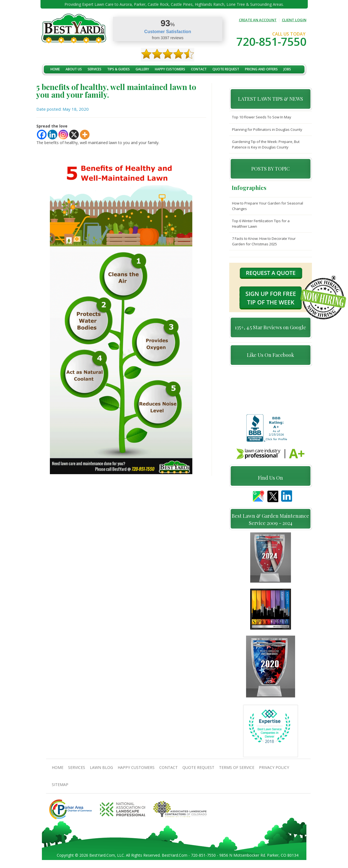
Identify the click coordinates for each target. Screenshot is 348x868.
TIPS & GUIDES (118, 69)
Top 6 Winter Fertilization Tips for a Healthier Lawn (261, 224)
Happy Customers (170, 69)
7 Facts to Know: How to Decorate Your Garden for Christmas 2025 (264, 241)
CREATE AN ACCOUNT (258, 20)
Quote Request (226, 69)
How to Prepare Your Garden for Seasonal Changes (268, 206)
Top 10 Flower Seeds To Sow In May (262, 117)
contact (199, 69)
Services (95, 69)
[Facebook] (42, 135)
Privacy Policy (274, 770)
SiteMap (60, 787)
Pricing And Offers (261, 69)
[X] (74, 135)
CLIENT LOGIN (294, 20)
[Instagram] (63, 135)
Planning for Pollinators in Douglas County (267, 129)
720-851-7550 (271, 42)
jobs (287, 69)
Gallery (142, 69)
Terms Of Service (237, 770)
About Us (74, 69)
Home (55, 69)
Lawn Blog (101, 770)
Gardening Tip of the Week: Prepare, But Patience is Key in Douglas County (266, 144)
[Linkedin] (52, 135)
